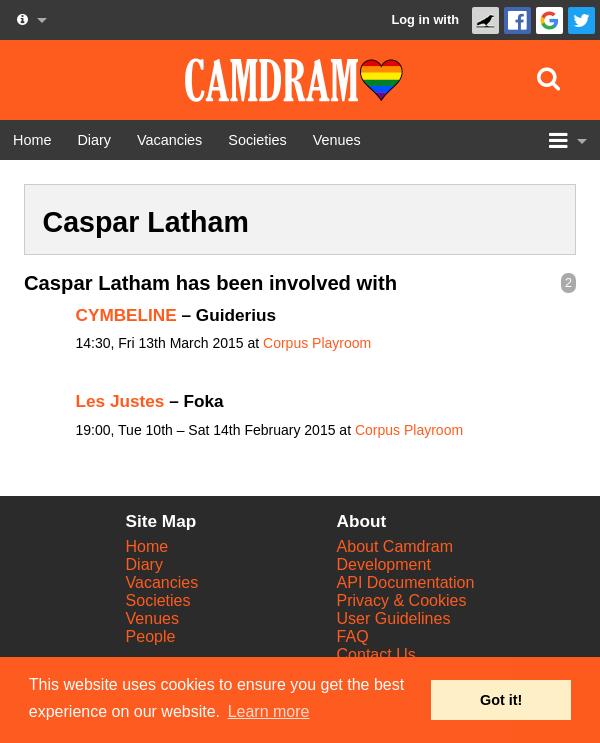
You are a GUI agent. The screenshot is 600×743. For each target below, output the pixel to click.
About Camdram (395, 546)
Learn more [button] (269, 711)
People (151, 636)
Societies (158, 600)
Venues (152, 618)
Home (147, 546)
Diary (144, 564)
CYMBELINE (126, 315)
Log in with (425, 19)
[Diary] (94, 140)
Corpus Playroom (317, 343)
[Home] (32, 140)
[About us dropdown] (30, 20)
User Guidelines (394, 618)
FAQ (353, 636)
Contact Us (376, 654)
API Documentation (406, 582)
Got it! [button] (501, 700)
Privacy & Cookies (402, 600)
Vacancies (162, 582)
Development (384, 564)
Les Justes (120, 401)
